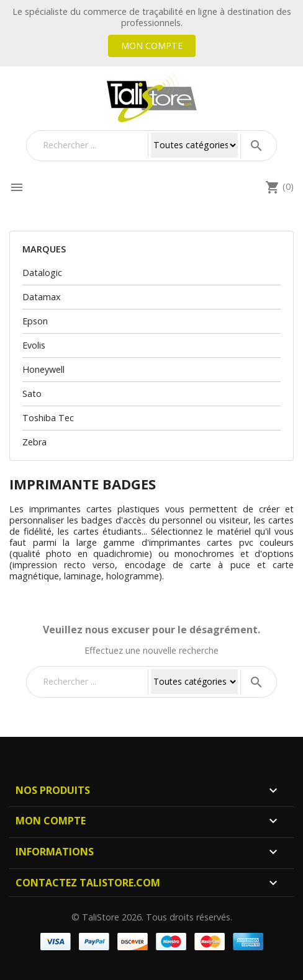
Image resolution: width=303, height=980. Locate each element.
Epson (35, 321)
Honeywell (43, 369)
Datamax (42, 297)
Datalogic (42, 273)
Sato (32, 394)
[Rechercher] (93, 145)
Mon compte (152, 46)
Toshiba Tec (48, 418)
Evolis (34, 345)
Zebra (34, 442)
